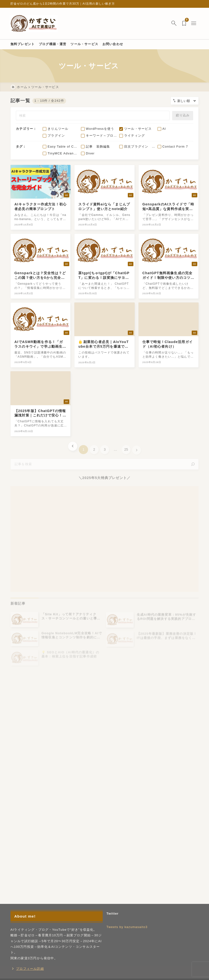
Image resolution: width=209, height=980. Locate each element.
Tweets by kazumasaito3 (127, 928)
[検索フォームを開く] (173, 24)
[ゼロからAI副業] (35, 24)
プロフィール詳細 (30, 970)
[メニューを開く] (194, 24)
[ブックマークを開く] (184, 24)
